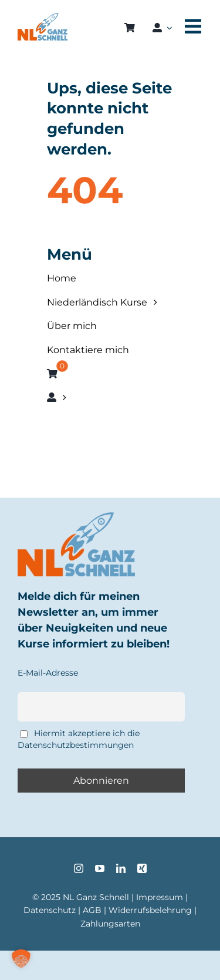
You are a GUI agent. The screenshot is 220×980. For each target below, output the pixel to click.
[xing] (142, 868)
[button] (21, 959)
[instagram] (79, 868)
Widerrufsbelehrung (150, 910)
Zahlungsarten (110, 924)
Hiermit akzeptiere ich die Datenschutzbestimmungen (79, 739)
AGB (92, 910)
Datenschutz (50, 910)
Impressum (160, 897)
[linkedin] (121, 868)
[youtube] (100, 868)
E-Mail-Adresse (48, 673)
